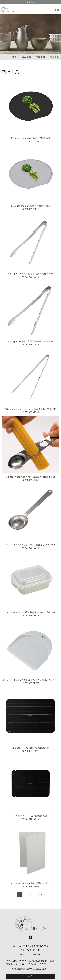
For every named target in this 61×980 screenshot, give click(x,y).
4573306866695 (31, 887)
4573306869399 (31, 412)
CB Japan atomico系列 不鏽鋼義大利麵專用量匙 (30, 477)
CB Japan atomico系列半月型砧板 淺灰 (30, 206)
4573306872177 (31, 683)
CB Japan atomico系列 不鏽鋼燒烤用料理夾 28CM (30, 409)
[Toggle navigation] (57, 9)
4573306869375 (31, 345)
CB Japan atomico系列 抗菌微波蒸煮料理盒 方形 (31, 612)
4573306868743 (31, 548)
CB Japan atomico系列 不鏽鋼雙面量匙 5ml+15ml (31, 545)
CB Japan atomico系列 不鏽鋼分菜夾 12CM (30, 274)
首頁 (15, 57)
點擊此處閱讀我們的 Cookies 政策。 (30, 969)
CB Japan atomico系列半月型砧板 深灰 (30, 138)
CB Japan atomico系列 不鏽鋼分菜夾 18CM (30, 341)
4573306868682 (31, 616)
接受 (31, 976)
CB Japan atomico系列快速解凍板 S (30, 816)
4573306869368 (31, 277)
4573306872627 (31, 751)
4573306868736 (31, 480)
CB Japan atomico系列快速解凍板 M (31, 748)
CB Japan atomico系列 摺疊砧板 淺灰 (30, 883)
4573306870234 (31, 141)
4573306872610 (31, 819)
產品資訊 (26, 57)
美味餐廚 (40, 57)
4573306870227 (31, 209)
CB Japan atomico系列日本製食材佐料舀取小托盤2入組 (30, 680)
